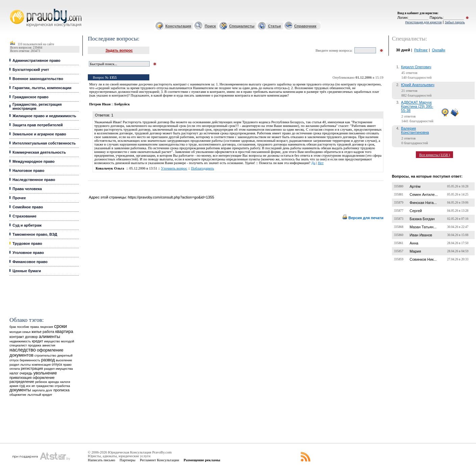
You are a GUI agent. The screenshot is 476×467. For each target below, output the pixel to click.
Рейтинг (421, 50)
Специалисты (242, 26)
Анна (414, 243)
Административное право (36, 60)
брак (13, 327)
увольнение (45, 373)
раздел (14, 365)
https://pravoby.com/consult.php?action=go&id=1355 (171, 197)
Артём (415, 186)
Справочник (305, 26)
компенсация (41, 365)
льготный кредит (40, 395)
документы (20, 390)
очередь (26, 373)
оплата (15, 369)
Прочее (19, 198)
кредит (37, 341)
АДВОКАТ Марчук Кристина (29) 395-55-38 (417, 106)
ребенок (41, 382)
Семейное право (28, 207)
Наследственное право (34, 180)
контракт (17, 337)
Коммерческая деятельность (39, 152)
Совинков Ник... (423, 259)
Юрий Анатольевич (418, 85)
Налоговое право (28, 171)
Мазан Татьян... (423, 227)
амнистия (49, 345)
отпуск (57, 365)
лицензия (46, 327)
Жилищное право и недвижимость (44, 116)
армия (14, 386)
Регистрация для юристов (423, 22)
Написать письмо (102, 460)
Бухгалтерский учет (31, 70)
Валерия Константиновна (415, 130)
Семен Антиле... (424, 194)
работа (48, 332)
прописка (61, 390)
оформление (44, 378)
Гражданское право (30, 97)
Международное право (34, 161)
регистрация (32, 368)
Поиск (210, 26)
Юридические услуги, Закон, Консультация (13, 9)
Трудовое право (27, 243)
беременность (30, 360)
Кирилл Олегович (416, 67)
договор (31, 337)
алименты (49, 336)
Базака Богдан (422, 219)
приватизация (21, 378)
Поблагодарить (203, 168)
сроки (60, 326)
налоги (65, 382)
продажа (35, 345)
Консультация (178, 26)
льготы (26, 365)
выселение (64, 360)
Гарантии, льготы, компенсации (42, 88)
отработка (62, 386)
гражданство (45, 386)
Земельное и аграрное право (39, 134)
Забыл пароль (455, 22)
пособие (23, 327)
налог (14, 373)
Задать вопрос (119, 50)
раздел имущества (58, 369)
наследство (23, 350)
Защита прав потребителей (38, 125)
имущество (52, 341)
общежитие (18, 395)
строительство (45, 355)
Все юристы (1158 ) (435, 155)
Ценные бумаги (27, 271)
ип (33, 386)
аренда (53, 382)
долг (49, 390)
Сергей (416, 211)
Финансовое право (30, 262)
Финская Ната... (423, 203)
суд (22, 386)
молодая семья (20, 332)
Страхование (24, 216)
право (67, 365)
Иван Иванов (421, 235)
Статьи (274, 26)
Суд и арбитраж (27, 225)
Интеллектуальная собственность (44, 143)
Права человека (27, 189)
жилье (36, 332)
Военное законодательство (38, 79)
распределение (22, 382)
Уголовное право (28, 253)
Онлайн (438, 50)
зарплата (39, 390)
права (34, 327)
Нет (321, 163)
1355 (113, 77)
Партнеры (128, 460)
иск (28, 386)
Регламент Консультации (159, 460)
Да (313, 163)
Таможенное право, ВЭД (35, 234)
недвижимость (20, 341)
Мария (416, 251)
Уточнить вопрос (174, 168)
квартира (64, 331)
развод (48, 360)
